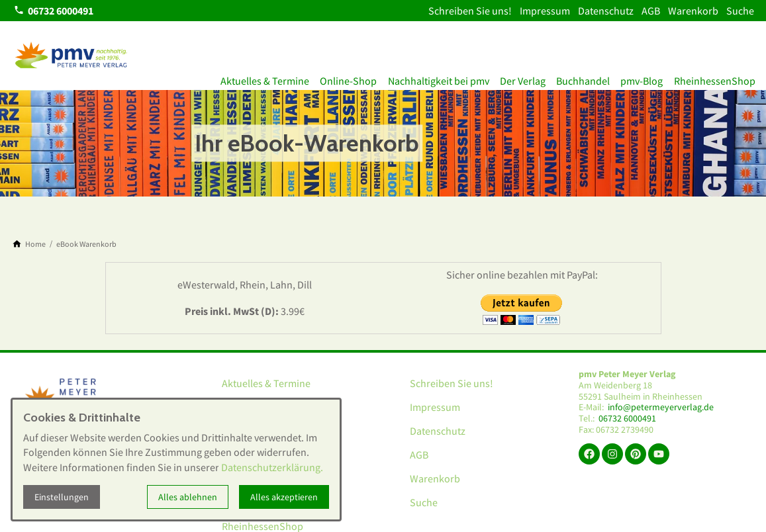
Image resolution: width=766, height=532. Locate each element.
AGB (651, 11)
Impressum (545, 11)
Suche (740, 11)
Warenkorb (693, 11)
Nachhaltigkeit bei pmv (413, 78)
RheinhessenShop (709, 78)
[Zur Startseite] (72, 56)
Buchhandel (568, 78)
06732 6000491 (627, 419)
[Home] (35, 244)
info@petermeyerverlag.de (661, 407)
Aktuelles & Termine (229, 78)
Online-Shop (318, 78)
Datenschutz (606, 11)
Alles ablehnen (188, 497)
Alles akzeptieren (284, 497)
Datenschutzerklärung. (272, 467)
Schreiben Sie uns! (470, 11)
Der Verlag (502, 78)
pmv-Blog (632, 78)
